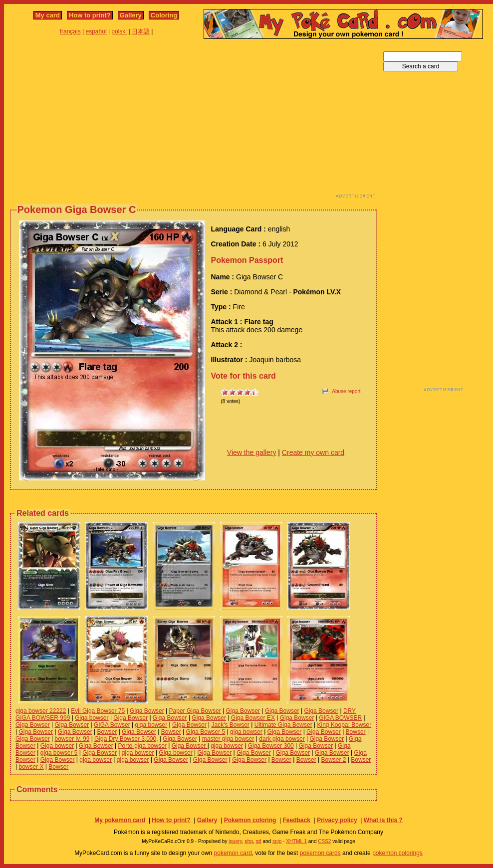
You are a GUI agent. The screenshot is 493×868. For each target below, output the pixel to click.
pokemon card (233, 853)
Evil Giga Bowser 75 (98, 711)
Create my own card (313, 452)
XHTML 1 (296, 841)
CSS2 (324, 841)
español (96, 31)
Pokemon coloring (250, 820)
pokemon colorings (397, 853)
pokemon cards (320, 853)
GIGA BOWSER (340, 718)
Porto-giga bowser (142, 746)
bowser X (31, 767)
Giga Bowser (147, 711)
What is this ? (383, 820)
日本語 (141, 31)
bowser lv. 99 (72, 739)
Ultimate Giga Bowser (283, 725)
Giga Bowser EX (253, 718)
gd (259, 841)
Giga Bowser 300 (271, 746)
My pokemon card (120, 820)
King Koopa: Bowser (344, 725)
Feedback (296, 820)
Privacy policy (337, 820)
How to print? (90, 15)
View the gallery (252, 452)
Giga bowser (92, 718)
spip (277, 841)
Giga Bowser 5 (206, 732)
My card (48, 15)
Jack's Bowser (231, 725)
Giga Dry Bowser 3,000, (126, 739)
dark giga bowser (282, 739)
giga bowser (151, 725)
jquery (235, 841)
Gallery (131, 15)
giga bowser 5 (59, 753)
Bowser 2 (333, 760)
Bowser (107, 732)
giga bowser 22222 (41, 711)
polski (119, 31)
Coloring (164, 15)
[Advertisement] (163, 121)
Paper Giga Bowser (195, 711)
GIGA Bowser (112, 725)
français (70, 31)
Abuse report (346, 391)
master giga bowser (228, 739)
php (249, 841)
